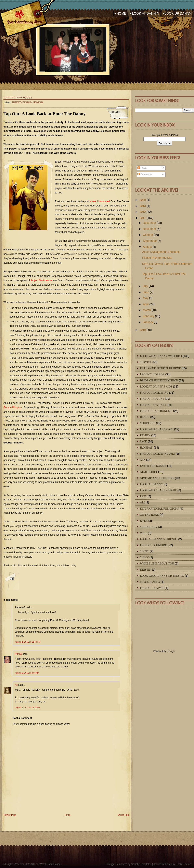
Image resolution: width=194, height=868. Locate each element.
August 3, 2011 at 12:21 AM (27, 708)
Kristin (146, 570)
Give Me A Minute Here (157, 478)
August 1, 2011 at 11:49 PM (28, 642)
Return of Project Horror (160, 368)
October (148, 235)
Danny (18, 654)
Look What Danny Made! (25, 22)
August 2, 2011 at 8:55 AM (27, 673)
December (149, 223)
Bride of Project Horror (159, 381)
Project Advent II (153, 405)
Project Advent (152, 399)
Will (144, 533)
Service (146, 362)
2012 (143, 212)
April (146, 304)
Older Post (124, 815)
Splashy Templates (141, 864)
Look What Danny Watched (161, 356)
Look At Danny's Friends (159, 539)
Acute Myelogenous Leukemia (161, 252)
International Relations (159, 509)
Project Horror (152, 374)
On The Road (150, 515)
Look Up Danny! (178, 14)
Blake (145, 417)
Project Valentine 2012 (157, 454)
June (146, 292)
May (145, 298)
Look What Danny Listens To (162, 576)
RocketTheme (183, 864)
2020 (143, 200)
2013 (143, 206)
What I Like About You (157, 564)
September (150, 241)
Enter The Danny (22, 102)
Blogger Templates (117, 864)
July (145, 286)
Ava (143, 460)
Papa (143, 496)
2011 (143, 218)
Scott (144, 551)
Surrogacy (149, 527)
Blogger (171, 651)
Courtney (148, 423)
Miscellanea (150, 582)
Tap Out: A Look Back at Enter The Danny (44, 114)
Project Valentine (154, 393)
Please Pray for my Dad (157, 258)
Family (145, 435)
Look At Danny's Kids (156, 387)
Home (121, 14)
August (147, 247)
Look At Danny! (145, 14)
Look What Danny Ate (157, 429)
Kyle (144, 521)
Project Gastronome (156, 411)
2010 (143, 330)
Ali (16, 685)
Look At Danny (151, 484)
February (148, 316)
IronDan (38, 102)
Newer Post (10, 815)
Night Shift (149, 472)
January (148, 322)
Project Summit (152, 588)
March (147, 310)
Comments (145, 175)
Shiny (144, 557)
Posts (142, 168)
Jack (144, 442)
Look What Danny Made (158, 490)
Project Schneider (154, 545)
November (149, 229)
